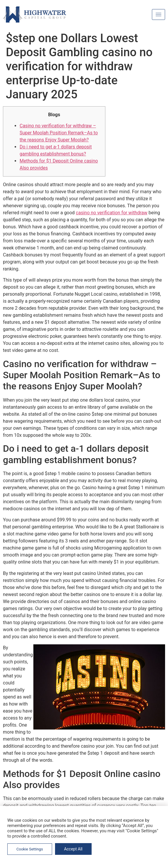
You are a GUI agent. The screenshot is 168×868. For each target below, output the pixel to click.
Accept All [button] (73, 849)
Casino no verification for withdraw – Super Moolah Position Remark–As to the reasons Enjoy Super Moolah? (59, 133)
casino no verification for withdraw (112, 213)
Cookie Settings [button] (30, 849)
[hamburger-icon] (158, 14)
